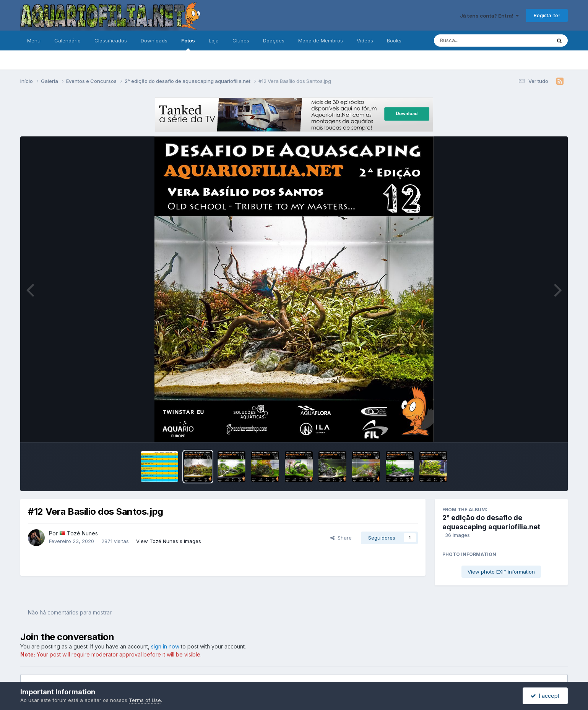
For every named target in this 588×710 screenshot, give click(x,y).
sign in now (165, 646)
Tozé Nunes (82, 533)
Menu (34, 41)
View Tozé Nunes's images (169, 541)
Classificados (111, 41)
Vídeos (365, 41)
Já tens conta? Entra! (489, 16)
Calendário (67, 41)
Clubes (241, 41)
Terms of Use (145, 700)
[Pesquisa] (472, 41)
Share (341, 538)
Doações (274, 41)
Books (394, 41)
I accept (545, 696)
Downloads (154, 41)
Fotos (188, 44)
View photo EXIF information (501, 572)
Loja (214, 41)
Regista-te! (547, 15)
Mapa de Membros (321, 41)
